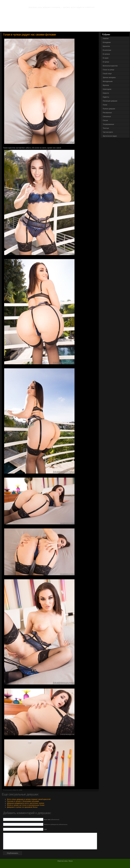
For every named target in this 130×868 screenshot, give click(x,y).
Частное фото (108, 132)
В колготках (107, 50)
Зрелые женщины (109, 78)
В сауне (106, 58)
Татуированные (108, 124)
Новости (106, 93)
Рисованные (107, 113)
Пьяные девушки (109, 109)
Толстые (106, 128)
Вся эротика (15, 29)
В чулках (106, 62)
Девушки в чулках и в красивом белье (22, 807)
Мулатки (106, 85)
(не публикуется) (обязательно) (56, 824)
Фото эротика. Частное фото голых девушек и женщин (60, 3)
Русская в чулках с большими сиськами (23, 801)
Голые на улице (108, 70)
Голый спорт (107, 74)
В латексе (106, 54)
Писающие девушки (110, 101)
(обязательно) (52, 820)
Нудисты (106, 97)
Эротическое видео (110, 136)
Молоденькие (108, 81)
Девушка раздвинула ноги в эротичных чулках (26, 803)
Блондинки (107, 42)
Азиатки (106, 38)
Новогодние (107, 89)
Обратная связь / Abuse (65, 861)
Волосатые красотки (110, 66)
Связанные (107, 117)
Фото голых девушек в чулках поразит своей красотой (29, 799)
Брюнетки (106, 46)
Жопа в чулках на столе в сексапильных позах (26, 805)
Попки (105, 105)
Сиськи (105, 120)
